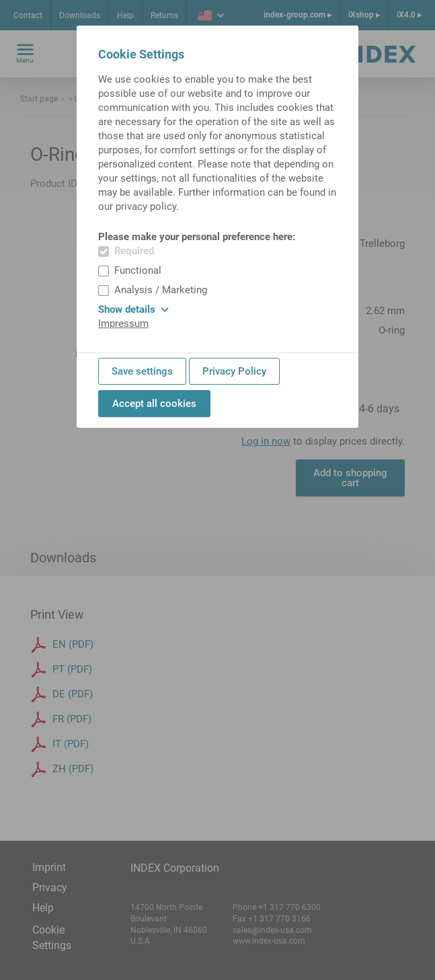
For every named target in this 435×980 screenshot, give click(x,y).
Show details (133, 309)
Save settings (142, 371)
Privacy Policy (234, 371)
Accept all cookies (154, 404)
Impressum (123, 324)
